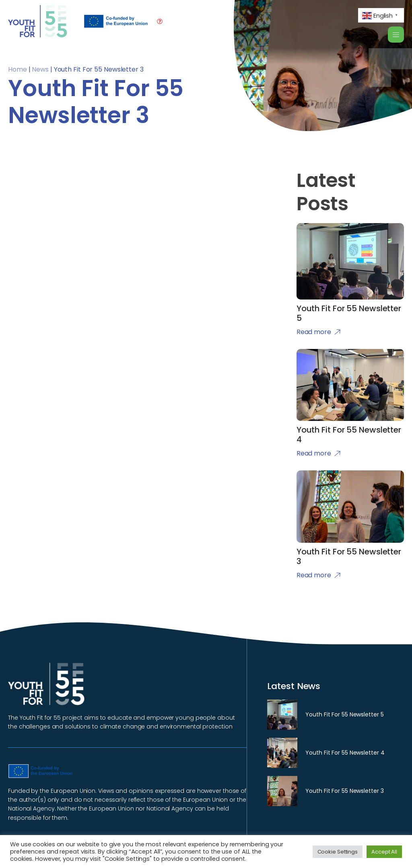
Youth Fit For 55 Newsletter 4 (345, 753)
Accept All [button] (384, 852)
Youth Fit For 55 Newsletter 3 (344, 791)
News (40, 69)
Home (18, 69)
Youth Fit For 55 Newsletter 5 (344, 714)
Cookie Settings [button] (338, 852)
